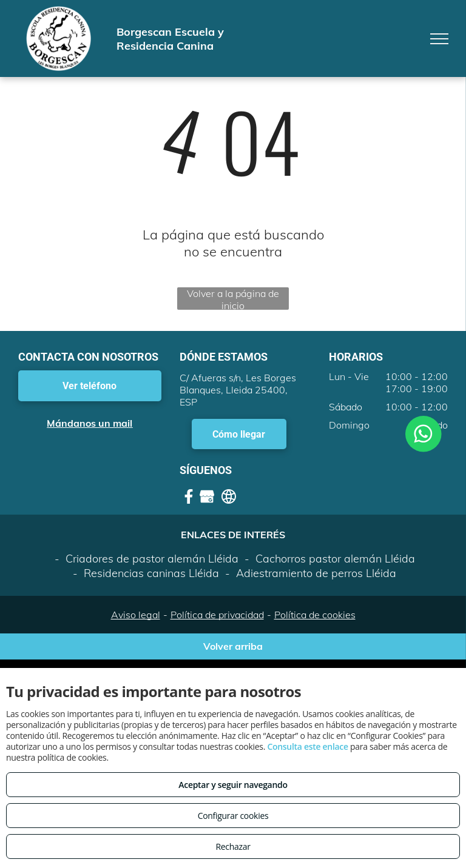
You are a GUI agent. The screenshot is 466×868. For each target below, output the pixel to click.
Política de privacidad (217, 615)
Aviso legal (136, 615)
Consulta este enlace (307, 746)
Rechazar (233, 846)
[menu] (439, 39)
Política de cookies (315, 615)
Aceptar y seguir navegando (233, 785)
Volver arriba (233, 646)
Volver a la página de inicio (233, 299)
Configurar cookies (233, 816)
